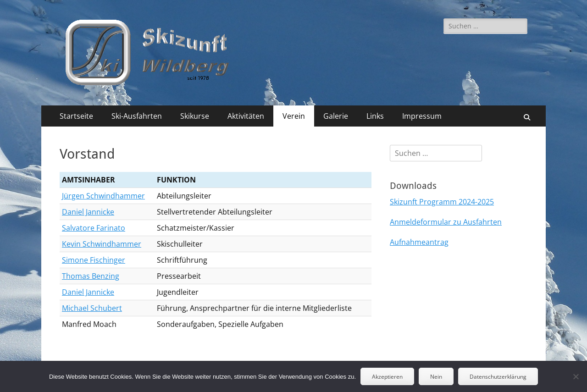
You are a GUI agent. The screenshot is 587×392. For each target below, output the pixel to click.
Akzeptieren (387, 377)
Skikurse (195, 116)
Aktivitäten (246, 116)
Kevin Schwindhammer (102, 244)
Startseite (76, 116)
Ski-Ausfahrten (137, 116)
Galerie (336, 116)
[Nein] (576, 376)
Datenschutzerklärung (498, 377)
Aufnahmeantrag (419, 242)
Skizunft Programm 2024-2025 (442, 202)
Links (375, 116)
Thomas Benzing (91, 276)
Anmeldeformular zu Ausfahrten (446, 222)
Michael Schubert (92, 308)
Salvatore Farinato (94, 228)
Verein (294, 116)
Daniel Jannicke (88, 212)
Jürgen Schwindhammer (103, 196)
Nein (436, 377)
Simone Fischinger (94, 260)
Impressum (422, 116)
